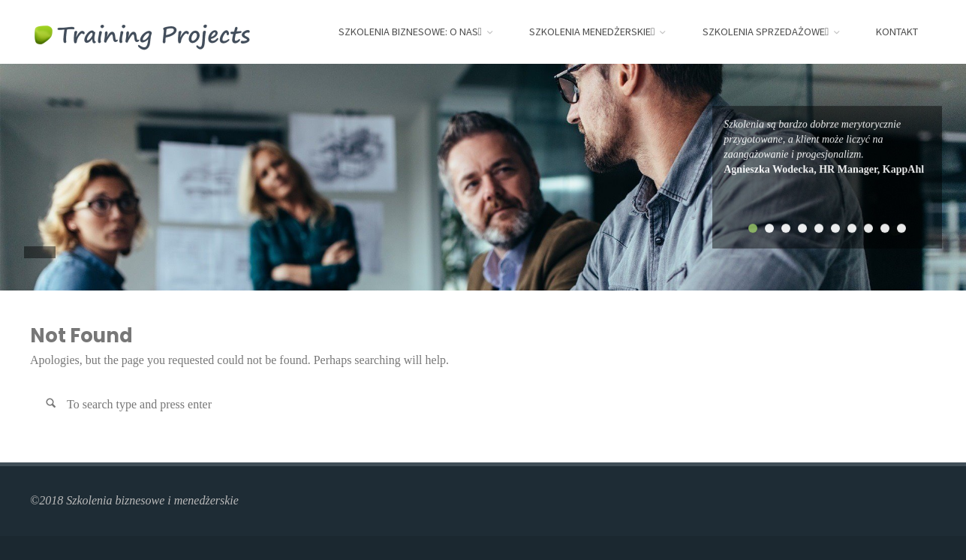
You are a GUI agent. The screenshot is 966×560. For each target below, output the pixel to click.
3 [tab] (786, 228)
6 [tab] (835, 228)
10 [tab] (901, 228)
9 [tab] (885, 228)
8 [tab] (868, 228)
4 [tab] (802, 228)
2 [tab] (769, 228)
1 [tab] (753, 228)
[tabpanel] (827, 147)
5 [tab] (819, 228)
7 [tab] (852, 228)
